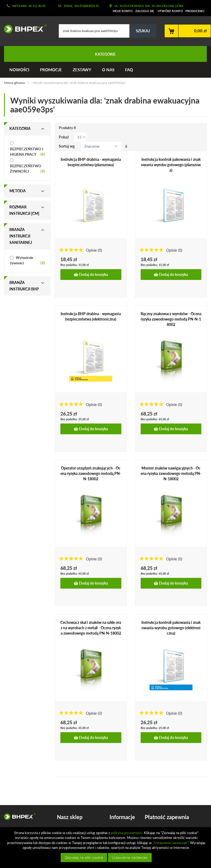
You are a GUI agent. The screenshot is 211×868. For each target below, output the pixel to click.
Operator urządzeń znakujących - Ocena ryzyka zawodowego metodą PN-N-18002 (91, 473)
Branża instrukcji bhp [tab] (24, 286)
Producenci (195, 11)
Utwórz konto (170, 11)
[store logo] (23, 29)
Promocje (51, 70)
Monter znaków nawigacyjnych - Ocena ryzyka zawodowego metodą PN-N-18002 (171, 473)
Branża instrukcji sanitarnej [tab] (21, 236)
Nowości (19, 70)
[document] (106, 848)
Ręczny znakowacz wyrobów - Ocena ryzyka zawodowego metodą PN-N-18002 (171, 319)
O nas (108, 70)
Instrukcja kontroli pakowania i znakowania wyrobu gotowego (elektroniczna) (171, 628)
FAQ (129, 70)
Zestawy (82, 70)
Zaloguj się (145, 11)
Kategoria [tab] (20, 128)
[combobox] (108, 31)
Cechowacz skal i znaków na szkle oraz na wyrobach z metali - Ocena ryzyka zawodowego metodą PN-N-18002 (91, 628)
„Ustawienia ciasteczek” (170, 843)
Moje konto (123, 11)
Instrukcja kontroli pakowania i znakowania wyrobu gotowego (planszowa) (171, 165)
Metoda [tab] (18, 191)
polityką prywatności (127, 833)
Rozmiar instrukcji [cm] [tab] (24, 210)
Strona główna (15, 83)
